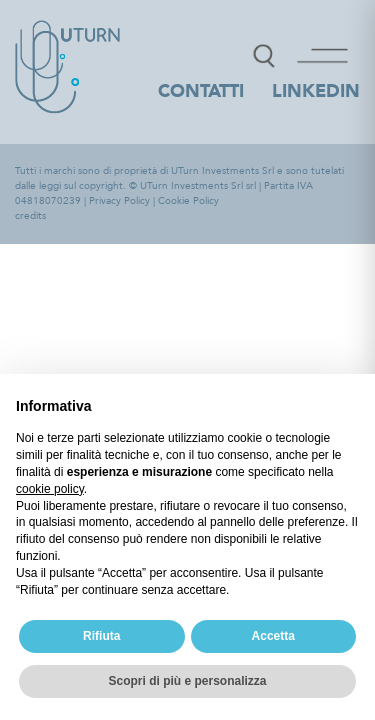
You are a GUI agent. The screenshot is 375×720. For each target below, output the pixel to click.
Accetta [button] (273, 636)
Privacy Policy (119, 201)
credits (30, 216)
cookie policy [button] (50, 489)
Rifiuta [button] (101, 636)
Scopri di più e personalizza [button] (187, 681)
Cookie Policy (188, 201)
